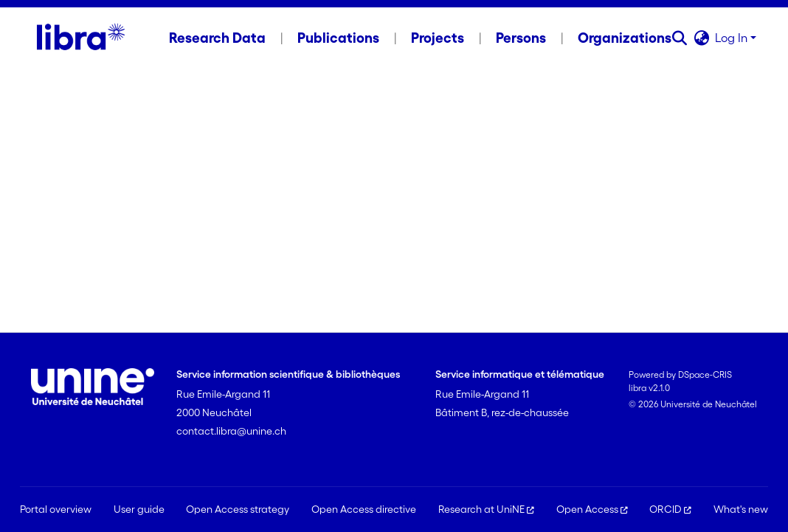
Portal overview (56, 509)
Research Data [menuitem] (217, 38)
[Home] (81, 38)
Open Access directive (364, 509)
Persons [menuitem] (521, 38)
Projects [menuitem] (438, 38)
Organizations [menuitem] (625, 38)
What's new (741, 509)
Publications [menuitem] (338, 38)
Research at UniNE (486, 509)
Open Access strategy (238, 509)
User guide (139, 509)
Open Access (592, 509)
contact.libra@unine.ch (231, 431)
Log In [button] (733, 38)
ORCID (670, 509)
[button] (679, 38)
